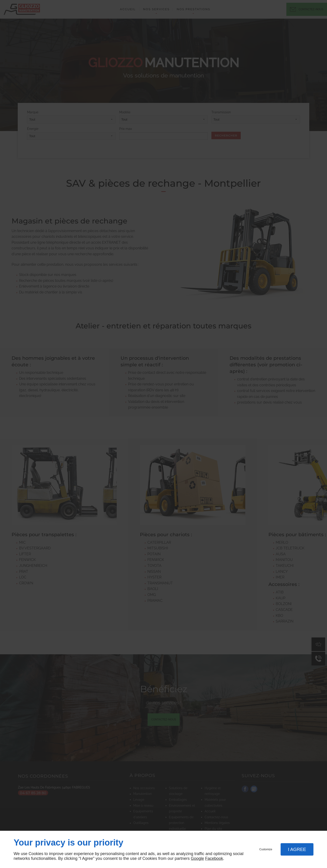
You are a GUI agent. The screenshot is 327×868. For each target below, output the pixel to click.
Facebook (214, 858)
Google (197, 858)
